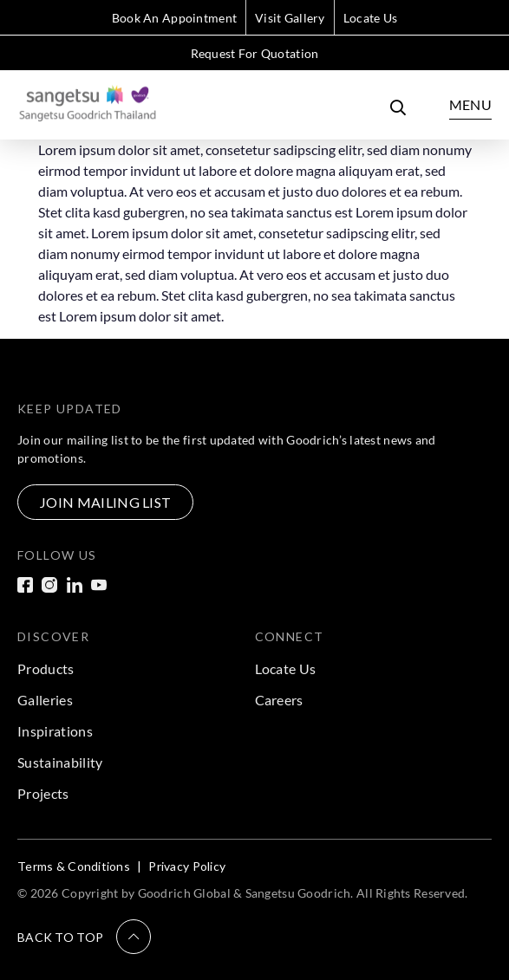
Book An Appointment (174, 18)
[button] (84, 937)
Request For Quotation (255, 53)
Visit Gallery (290, 18)
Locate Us (371, 18)
